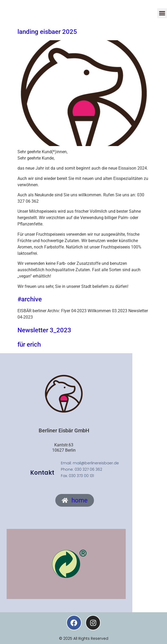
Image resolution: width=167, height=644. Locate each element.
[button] (162, 13)
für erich (29, 344)
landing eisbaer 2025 (47, 32)
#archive (30, 299)
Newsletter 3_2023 (44, 330)
